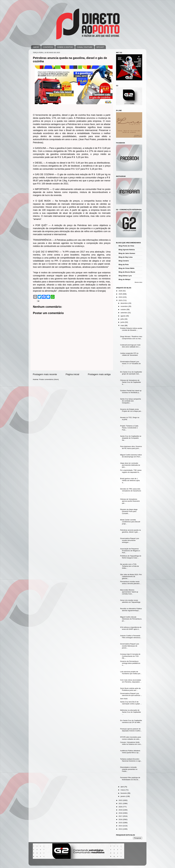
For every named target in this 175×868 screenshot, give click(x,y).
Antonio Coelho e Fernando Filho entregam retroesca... (131, 637)
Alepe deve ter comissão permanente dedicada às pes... (130, 465)
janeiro (123, 796)
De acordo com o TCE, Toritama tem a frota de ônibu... (130, 566)
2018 (121, 813)
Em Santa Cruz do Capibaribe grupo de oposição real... (131, 373)
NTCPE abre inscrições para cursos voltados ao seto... (131, 738)
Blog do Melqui (125, 279)
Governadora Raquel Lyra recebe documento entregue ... (130, 540)
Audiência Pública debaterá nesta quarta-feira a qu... (130, 752)
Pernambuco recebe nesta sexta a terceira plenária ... (131, 583)
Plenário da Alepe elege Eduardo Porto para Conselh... (129, 511)
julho (122, 319)
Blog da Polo (124, 265)
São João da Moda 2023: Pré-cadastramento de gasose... (131, 576)
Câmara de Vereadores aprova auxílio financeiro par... (130, 501)
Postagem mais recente (45, 374)
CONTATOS (48, 47)
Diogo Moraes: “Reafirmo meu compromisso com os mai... (131, 337)
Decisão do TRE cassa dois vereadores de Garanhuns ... (131, 491)
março (123, 790)
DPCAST (100, 47)
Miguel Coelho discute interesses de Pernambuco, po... (131, 619)
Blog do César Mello (127, 268)
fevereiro (124, 793)
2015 (121, 823)
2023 (121, 300)
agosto (123, 316)
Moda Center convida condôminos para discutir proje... (130, 522)
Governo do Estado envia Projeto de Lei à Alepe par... (131, 410)
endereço (80, 246)
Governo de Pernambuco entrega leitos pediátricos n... (130, 663)
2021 (121, 803)
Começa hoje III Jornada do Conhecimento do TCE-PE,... (130, 656)
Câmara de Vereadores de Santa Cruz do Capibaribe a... (131, 382)
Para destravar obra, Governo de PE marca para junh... (131, 447)
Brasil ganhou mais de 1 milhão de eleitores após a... (130, 480)
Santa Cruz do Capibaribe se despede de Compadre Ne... (131, 438)
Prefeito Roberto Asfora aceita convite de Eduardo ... (131, 329)
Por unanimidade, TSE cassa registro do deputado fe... (131, 471)
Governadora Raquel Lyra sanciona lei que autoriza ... (131, 694)
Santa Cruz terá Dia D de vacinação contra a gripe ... (131, 703)
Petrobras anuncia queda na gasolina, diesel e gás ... (131, 531)
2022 (121, 800)
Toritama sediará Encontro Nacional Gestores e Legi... (131, 760)
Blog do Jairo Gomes (127, 253)
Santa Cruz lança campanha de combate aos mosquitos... (131, 401)
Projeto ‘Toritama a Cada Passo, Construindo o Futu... (129, 428)
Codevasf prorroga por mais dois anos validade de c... (130, 346)
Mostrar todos (138, 282)
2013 (121, 829)
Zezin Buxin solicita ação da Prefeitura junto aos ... (130, 689)
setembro (124, 313)
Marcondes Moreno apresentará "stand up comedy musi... (129, 592)
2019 (121, 810)
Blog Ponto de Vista (126, 246)
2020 (121, 807)
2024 (121, 297)
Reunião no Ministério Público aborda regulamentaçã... (131, 610)
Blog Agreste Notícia (127, 250)
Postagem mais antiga (99, 374)
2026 (121, 291)
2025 (121, 294)
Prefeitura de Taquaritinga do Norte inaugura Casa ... (131, 557)
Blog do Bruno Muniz (127, 272)
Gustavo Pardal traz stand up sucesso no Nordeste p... (131, 392)
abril (122, 787)
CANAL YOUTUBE (85, 47)
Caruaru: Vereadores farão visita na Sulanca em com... (131, 743)
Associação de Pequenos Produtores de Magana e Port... (130, 551)
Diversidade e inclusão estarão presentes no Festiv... (129, 769)
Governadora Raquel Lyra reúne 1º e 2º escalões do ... (130, 364)
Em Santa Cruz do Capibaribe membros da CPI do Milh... (131, 721)
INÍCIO (36, 47)
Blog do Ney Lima (126, 257)
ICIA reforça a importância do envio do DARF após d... (131, 628)
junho (123, 322)
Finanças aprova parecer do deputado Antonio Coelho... (131, 730)
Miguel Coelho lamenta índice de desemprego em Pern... (131, 456)
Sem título (124, 699)
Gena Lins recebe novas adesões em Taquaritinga (130, 601)
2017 (121, 816)
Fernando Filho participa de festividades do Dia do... (130, 778)
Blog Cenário (124, 261)
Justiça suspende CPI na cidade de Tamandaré (129, 354)
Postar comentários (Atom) (49, 379)
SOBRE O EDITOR (65, 47)
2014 (121, 826)
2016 (121, 819)
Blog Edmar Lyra (125, 276)
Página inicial (72, 374)
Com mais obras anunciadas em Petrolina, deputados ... (131, 681)
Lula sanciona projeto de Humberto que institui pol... (131, 673)
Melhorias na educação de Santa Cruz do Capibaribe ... (131, 712)
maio (123, 325)
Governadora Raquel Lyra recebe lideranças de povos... (130, 646)
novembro (124, 306)
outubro (124, 309)
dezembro (124, 303)
